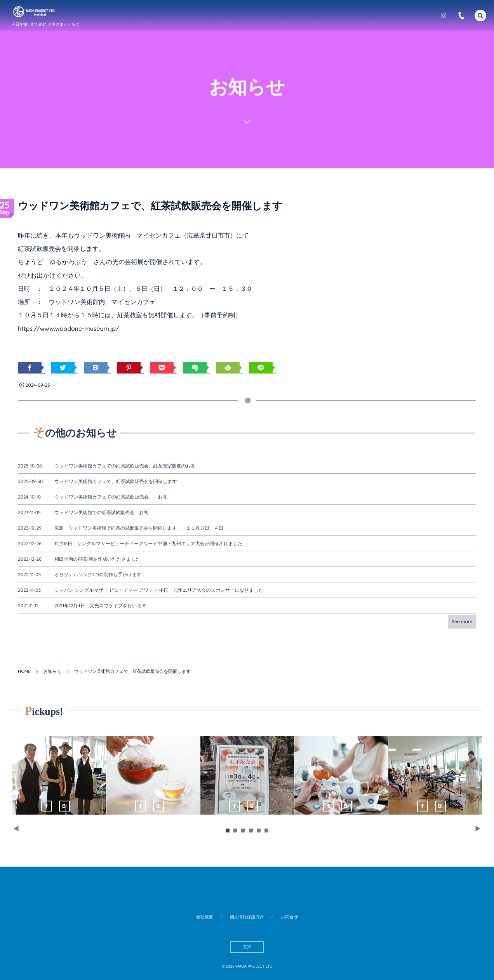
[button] (480, 15)
